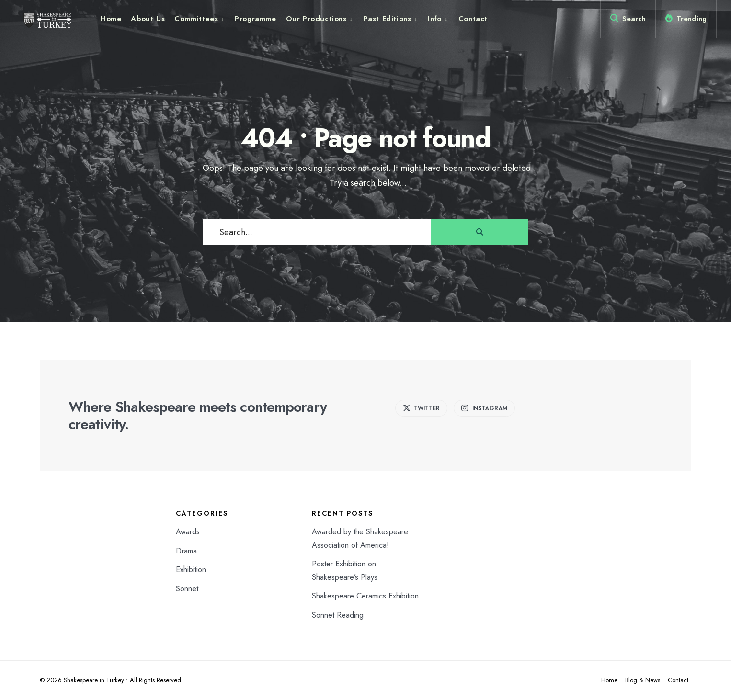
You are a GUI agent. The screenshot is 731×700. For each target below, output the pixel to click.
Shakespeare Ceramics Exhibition (365, 596)
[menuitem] (200, 19)
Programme (255, 19)
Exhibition (191, 570)
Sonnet (187, 589)
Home (111, 19)
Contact (473, 19)
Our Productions (316, 19)
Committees (196, 19)
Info (434, 19)
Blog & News (643, 680)
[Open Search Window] (628, 21)
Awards (188, 532)
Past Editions (388, 19)
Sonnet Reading (338, 615)
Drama (186, 551)
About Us (148, 19)
